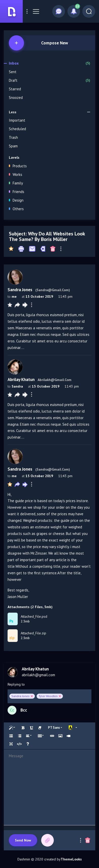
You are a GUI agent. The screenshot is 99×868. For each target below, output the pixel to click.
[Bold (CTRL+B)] (23, 728)
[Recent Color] (70, 728)
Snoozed (16, 98)
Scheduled (17, 129)
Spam (13, 146)
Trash (13, 137)
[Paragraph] (29, 736)
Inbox (49, 63)
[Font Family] (55, 728)
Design (16, 200)
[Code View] (19, 744)
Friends (17, 192)
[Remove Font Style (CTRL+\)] (40, 728)
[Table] (41, 736)
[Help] (28, 744)
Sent (13, 72)
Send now (23, 840)
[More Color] (77, 728)
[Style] (12, 728)
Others (16, 209)
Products (18, 166)
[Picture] (60, 736)
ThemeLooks (71, 859)
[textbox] (49, 787)
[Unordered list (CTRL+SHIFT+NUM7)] (11, 736)
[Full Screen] (11, 744)
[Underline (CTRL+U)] (32, 728)
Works (16, 174)
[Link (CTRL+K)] (52, 736)
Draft (49, 80)
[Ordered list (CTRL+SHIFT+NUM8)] (19, 736)
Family (16, 183)
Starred (15, 89)
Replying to (16, 684)
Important (17, 120)
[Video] (68, 736)
